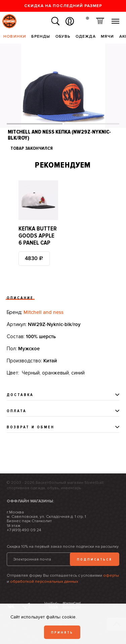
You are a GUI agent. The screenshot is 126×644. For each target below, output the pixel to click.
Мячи (108, 37)
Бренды (41, 37)
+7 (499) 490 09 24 (24, 530)
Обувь (63, 37)
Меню (115, 19)
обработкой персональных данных (44, 582)
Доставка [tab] (20, 395)
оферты (111, 576)
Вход (70, 21)
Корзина (100, 21)
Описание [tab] (20, 298)
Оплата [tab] (17, 411)
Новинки (15, 37)
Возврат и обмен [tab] (31, 427)
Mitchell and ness (44, 312)
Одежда (86, 37)
